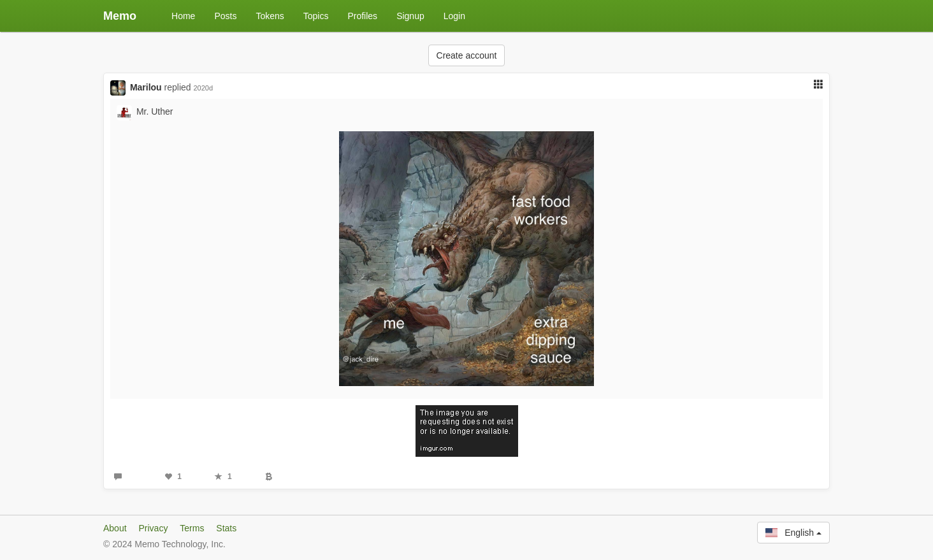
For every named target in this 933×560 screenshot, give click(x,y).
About (115, 528)
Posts (225, 16)
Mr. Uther (155, 111)
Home (183, 16)
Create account (467, 55)
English (793, 533)
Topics (316, 16)
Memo (120, 16)
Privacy (153, 528)
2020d (203, 88)
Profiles (362, 16)
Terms (192, 528)
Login (454, 16)
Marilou (146, 87)
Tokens (270, 16)
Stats (226, 528)
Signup (410, 16)
